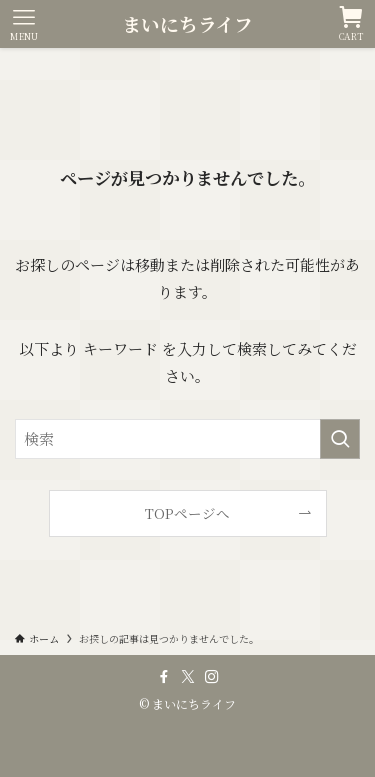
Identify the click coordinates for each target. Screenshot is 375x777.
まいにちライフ (187, 24)
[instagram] (212, 677)
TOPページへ (187, 513)
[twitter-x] (188, 677)
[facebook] (164, 677)
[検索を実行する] (340, 439)
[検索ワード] (187, 439)
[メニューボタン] (24, 24)
